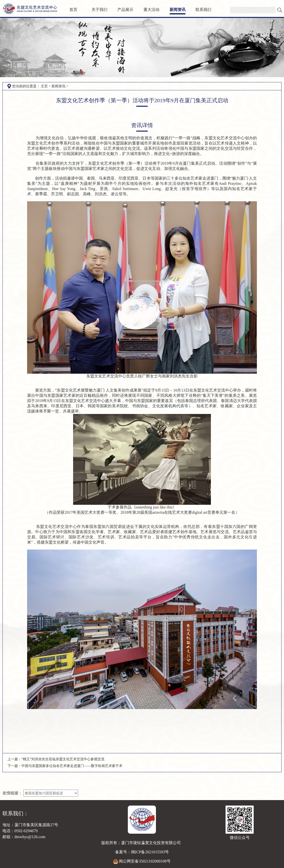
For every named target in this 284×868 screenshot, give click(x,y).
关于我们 (99, 10)
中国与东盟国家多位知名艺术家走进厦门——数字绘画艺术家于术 (72, 766)
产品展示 (125, 10)
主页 (44, 86)
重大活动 (151, 10)
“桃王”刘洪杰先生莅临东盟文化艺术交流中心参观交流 (63, 759)
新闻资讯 (178, 10)
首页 (73, 10)
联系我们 (203, 10)
